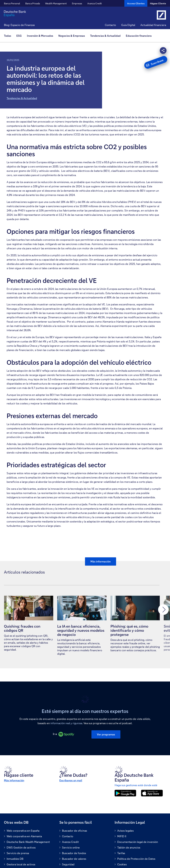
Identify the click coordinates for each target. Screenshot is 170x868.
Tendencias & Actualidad (22, 98)
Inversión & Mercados (40, 36)
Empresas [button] (77, 3)
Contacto (110, 25)
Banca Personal (12, 3)
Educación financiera (139, 36)
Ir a (64, 732)
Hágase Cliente (158, 3)
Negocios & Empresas (72, 36)
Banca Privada (33, 3)
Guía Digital (128, 25)
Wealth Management (56, 3)
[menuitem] (9, 36)
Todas (8, 36)
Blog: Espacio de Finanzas (19, 25)
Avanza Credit (95, 3)
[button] (9, 610)
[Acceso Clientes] (136, 3)
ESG (19, 36)
